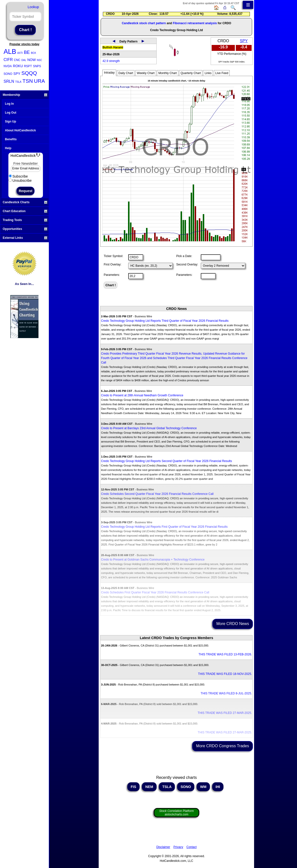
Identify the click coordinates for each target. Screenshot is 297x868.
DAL (24, 60)
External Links (25, 238)
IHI (218, 787)
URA (39, 81)
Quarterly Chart (191, 73)
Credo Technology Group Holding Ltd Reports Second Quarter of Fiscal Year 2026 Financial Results (166, 461)
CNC (17, 60)
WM (203, 787)
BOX (33, 53)
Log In (9, 104)
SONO (8, 74)
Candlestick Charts (25, 202)
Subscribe (18, 176)
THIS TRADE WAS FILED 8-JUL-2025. (226, 693)
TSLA (18, 82)
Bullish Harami (113, 47)
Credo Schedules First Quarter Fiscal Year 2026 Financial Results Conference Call (155, 592)
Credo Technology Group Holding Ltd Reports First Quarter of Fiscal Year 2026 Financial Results (164, 527)
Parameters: (112, 275)
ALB (10, 52)
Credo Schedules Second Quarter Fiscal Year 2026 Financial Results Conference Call (157, 494)
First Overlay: (112, 264)
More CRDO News (233, 624)
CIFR (8, 60)
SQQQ (29, 73)
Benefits (11, 139)
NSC (39, 60)
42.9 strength (111, 61)
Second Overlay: (187, 264)
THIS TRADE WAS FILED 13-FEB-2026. (225, 654)
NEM (149, 787)
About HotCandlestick (20, 130)
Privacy (178, 847)
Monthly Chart (168, 73)
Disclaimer (163, 847)
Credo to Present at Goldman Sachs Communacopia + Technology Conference (153, 560)
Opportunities (25, 229)
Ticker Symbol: (113, 256)
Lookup (33, 7)
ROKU (18, 66)
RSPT (28, 66)
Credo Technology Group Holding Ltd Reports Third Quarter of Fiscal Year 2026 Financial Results (165, 321)
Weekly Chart (146, 73)
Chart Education (25, 211)
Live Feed (222, 73)
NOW (32, 60)
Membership (25, 95)
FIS (133, 787)
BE (27, 52)
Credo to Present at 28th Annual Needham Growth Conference (142, 395)
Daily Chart (126, 73)
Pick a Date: (184, 256)
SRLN (9, 81)
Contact (192, 847)
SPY (17, 74)
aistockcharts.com (176, 813)
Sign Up (10, 121)
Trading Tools (25, 220)
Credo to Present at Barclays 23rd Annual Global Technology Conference (149, 428)
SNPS (37, 66)
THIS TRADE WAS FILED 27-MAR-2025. (225, 713)
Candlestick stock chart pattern (144, 23)
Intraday (109, 73)
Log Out (11, 113)
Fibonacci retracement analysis (195, 23)
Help (8, 148)
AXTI (20, 53)
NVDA (8, 66)
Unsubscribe (20, 181)
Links (208, 73)
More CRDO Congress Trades (223, 746)
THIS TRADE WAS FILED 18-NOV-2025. (225, 674)
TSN (28, 81)
